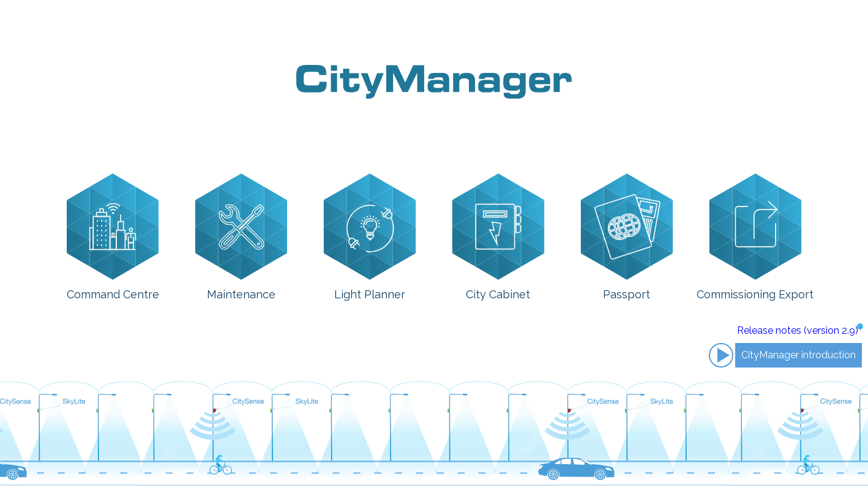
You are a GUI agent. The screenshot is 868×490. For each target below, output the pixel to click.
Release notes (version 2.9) (798, 330)
